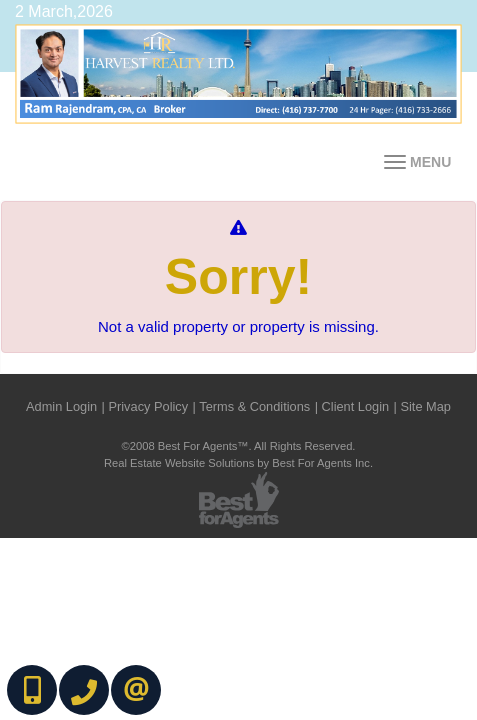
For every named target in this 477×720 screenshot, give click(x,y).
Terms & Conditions (254, 406)
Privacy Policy (148, 406)
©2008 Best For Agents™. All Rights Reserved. (239, 446)
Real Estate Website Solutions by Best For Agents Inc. (238, 463)
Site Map (425, 406)
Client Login (356, 406)
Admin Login (61, 406)
